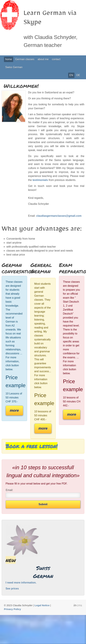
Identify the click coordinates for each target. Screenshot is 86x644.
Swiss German (14, 67)
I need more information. (21, 583)
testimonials (40, 180)
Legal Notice (42, 605)
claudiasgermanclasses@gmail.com (59, 216)
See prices (12, 589)
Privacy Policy (12, 609)
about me (43, 59)
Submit (43, 504)
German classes (25, 59)
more (14, 410)
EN (71, 75)
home (9, 59)
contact (56, 59)
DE (78, 75)
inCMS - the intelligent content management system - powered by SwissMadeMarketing (78, 606)
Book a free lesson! (32, 446)
